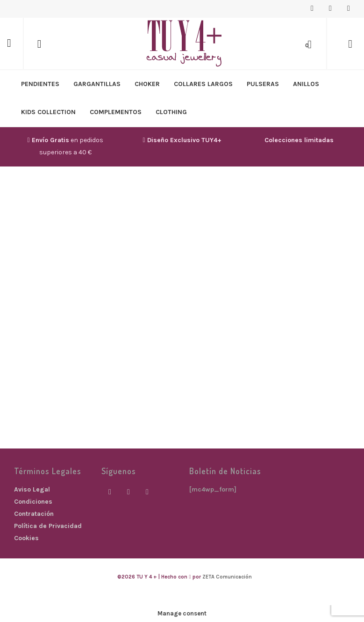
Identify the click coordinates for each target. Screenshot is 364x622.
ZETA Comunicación (227, 577)
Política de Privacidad (48, 526)
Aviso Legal (32, 489)
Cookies (26, 538)
